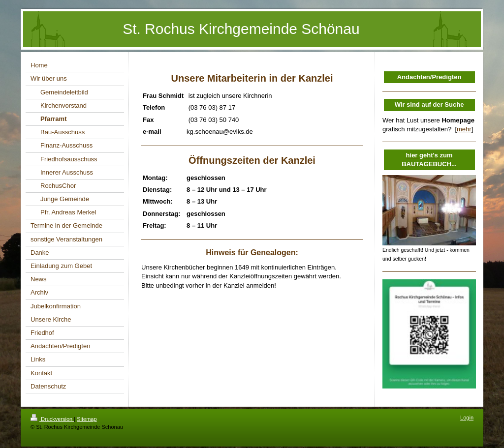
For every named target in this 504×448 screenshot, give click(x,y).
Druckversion (52, 419)
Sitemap (87, 419)
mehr (464, 129)
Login (467, 418)
